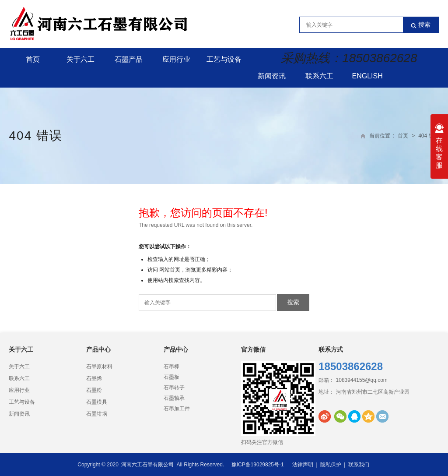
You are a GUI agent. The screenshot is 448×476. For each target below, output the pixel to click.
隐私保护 (331, 465)
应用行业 (176, 59)
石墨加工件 (177, 409)
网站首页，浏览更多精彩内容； (196, 270)
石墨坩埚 (97, 414)
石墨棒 (171, 367)
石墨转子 (174, 388)
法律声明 (303, 465)
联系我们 (359, 465)
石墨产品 (129, 59)
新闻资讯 (272, 76)
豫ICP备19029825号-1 (258, 465)
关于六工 (80, 59)
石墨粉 (94, 390)
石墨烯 (94, 378)
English (367, 76)
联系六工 (319, 76)
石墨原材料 (99, 367)
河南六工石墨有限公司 (147, 465)
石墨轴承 (174, 398)
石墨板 (171, 377)
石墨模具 (97, 402)
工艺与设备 (224, 59)
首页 (33, 59)
